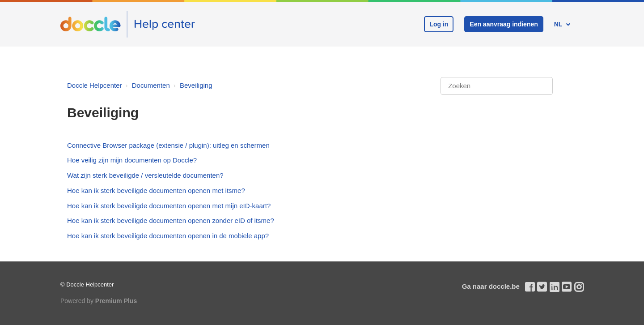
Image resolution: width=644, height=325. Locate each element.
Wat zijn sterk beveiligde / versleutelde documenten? (145, 175)
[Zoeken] (497, 86)
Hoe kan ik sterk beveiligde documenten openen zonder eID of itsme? (171, 220)
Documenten (151, 85)
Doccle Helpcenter (95, 85)
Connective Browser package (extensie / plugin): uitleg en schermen (168, 145)
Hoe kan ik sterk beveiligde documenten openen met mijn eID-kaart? (169, 206)
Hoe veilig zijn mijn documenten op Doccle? (132, 160)
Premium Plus (116, 301)
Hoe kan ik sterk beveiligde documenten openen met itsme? (156, 190)
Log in (439, 24)
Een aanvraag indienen (504, 24)
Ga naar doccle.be (491, 286)
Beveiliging (196, 85)
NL (559, 24)
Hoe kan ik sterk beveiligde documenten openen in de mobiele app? (168, 236)
